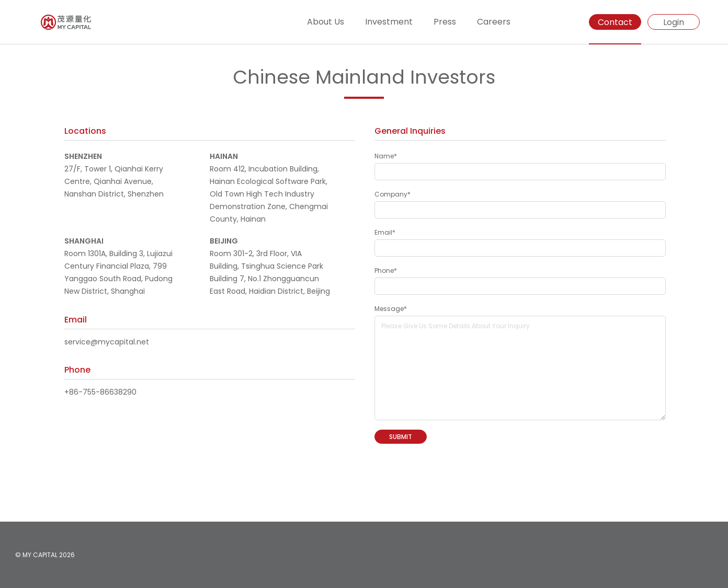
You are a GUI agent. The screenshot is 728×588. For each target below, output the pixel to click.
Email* (385, 232)
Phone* (386, 270)
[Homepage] (45, 22)
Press (445, 22)
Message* (391, 309)
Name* (386, 156)
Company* (393, 194)
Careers (494, 22)
